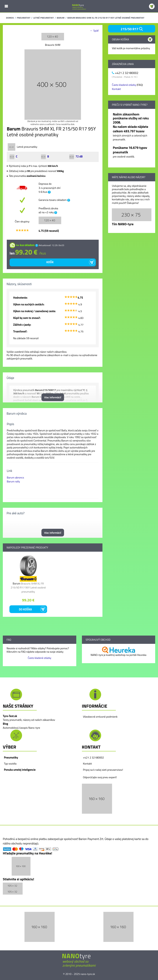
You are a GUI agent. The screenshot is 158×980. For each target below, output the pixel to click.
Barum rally (13, 481)
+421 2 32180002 (94, 758)
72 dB (76, 156)
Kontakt (116, 89)
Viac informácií (53, 397)
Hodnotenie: (20, 298)
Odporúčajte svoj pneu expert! (100, 777)
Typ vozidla (10, 764)
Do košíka (25, 609)
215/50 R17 (132, 29)
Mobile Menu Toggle (6, 6)
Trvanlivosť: (20, 331)
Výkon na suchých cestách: (29, 304)
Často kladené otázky (124, 85)
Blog (5, 724)
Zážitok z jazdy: (22, 325)
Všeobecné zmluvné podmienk (100, 717)
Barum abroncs (15, 478)
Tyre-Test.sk (10, 716)
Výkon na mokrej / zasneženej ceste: (34, 311)
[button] (97, 798)
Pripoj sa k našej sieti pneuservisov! (103, 770)
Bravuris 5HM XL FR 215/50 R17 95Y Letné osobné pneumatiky (28, 588)
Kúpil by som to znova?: (27, 318)
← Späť (94, 31)
